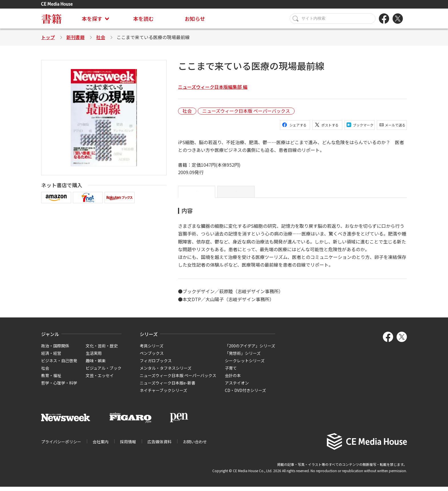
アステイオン (237, 387)
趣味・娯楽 (96, 365)
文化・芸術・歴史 (102, 350)
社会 (101, 37)
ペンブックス (152, 357)
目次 (236, 194)
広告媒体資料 (159, 446)
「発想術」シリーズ (243, 357)
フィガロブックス (156, 365)
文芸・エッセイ (100, 380)
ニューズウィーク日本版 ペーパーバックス (246, 111)
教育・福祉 (51, 380)
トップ (48, 37)
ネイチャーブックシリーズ (163, 395)
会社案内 (101, 446)
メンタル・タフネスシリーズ (166, 372)
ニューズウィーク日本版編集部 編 (213, 87)
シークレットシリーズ (245, 365)
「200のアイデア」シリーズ (250, 350)
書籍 (51, 18)
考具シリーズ (152, 350)
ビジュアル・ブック (104, 372)
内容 (197, 194)
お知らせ (195, 19)
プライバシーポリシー (61, 446)
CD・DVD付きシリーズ (245, 395)
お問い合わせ (195, 446)
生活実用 (94, 357)
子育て (231, 372)
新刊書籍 (75, 37)
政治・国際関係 (55, 350)
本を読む (143, 19)
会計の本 (233, 380)
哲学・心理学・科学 (59, 387)
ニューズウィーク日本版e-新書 (168, 387)
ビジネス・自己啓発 (59, 365)
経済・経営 (51, 357)
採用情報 (128, 446)
